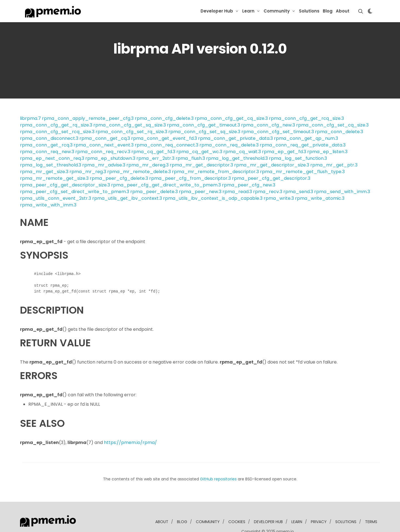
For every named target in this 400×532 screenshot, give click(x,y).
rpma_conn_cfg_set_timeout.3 (278, 115)
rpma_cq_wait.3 (242, 135)
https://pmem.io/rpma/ (130, 426)
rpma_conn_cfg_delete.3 (164, 101)
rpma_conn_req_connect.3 (167, 128)
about (162, 505)
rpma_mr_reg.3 (88, 155)
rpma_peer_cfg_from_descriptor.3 (190, 161)
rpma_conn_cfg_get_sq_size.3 (130, 108)
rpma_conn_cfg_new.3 (268, 108)
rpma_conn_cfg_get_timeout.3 (203, 108)
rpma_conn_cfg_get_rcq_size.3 (306, 101)
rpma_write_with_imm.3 (48, 188)
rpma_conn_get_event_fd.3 (164, 121)
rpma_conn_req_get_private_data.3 (303, 128)
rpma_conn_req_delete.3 (229, 128)
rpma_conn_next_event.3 (104, 128)
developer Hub (268, 505)
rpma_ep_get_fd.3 (284, 135)
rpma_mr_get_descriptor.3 (201, 148)
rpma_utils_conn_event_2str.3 (56, 181)
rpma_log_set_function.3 (298, 141)
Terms (371, 505)
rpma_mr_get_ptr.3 (334, 148)
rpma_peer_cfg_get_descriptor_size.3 (65, 168)
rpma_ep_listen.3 (327, 135)
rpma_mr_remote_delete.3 (139, 155)
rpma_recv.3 (268, 175)
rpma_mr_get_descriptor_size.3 (272, 148)
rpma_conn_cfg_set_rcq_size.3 (57, 115)
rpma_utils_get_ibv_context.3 (127, 181)
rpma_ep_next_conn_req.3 (52, 141)
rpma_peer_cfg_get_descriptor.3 (271, 161)
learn (297, 505)
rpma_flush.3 (190, 141)
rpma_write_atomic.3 (320, 181)
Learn (248, 11)
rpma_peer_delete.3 (154, 175)
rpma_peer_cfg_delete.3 (119, 161)
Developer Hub (217, 11)
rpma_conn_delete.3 (339, 115)
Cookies (237, 505)
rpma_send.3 (298, 175)
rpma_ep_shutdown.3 (110, 141)
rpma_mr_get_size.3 (44, 155)
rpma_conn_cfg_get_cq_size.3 (231, 101)
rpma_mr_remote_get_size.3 (54, 161)
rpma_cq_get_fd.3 (153, 135)
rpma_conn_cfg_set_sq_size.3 (204, 115)
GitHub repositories (218, 462)
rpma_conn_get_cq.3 (105, 121)
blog (182, 505)
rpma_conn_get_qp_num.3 (306, 121)
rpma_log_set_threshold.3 (51, 148)
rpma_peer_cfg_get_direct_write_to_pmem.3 (166, 168)
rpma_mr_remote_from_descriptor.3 (215, 155)
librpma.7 (30, 101)
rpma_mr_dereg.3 (147, 148)
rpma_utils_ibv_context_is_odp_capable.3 (213, 181)
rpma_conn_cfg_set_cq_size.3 (332, 108)
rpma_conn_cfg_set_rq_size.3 (131, 115)
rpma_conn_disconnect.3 (49, 121)
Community (277, 11)
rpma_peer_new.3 (200, 175)
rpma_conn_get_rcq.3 (46, 128)
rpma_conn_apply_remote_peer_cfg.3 (88, 101)
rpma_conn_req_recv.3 (103, 135)
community (208, 505)
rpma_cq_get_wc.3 (199, 135)
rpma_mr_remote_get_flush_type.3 (302, 155)
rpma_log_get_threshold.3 (237, 141)
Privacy (319, 505)
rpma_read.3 (237, 175)
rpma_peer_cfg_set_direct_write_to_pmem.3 (75, 175)
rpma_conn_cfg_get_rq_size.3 (56, 108)
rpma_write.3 (279, 181)
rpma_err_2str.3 (155, 141)
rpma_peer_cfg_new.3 (249, 168)
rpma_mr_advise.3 (104, 148)
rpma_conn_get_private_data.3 (235, 121)
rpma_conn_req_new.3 (47, 135)
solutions (346, 505)
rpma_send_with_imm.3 (342, 175)
